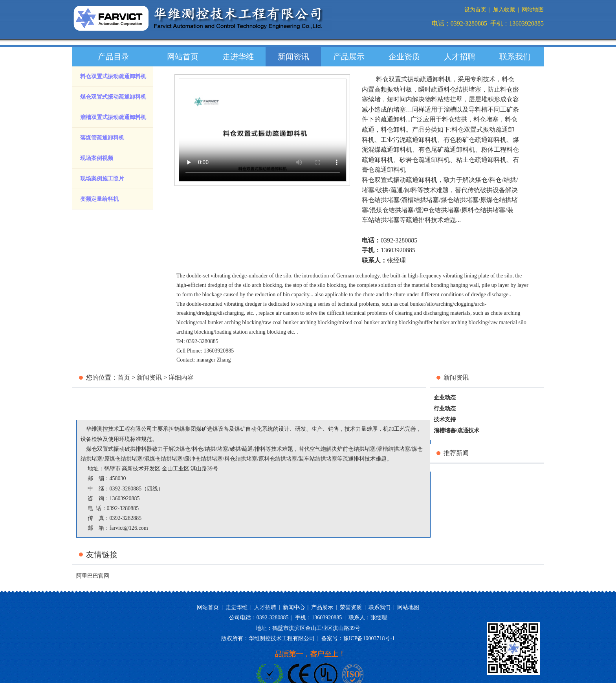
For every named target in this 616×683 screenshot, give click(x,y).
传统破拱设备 (486, 190)
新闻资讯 (293, 57)
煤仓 (481, 180)
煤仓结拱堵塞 (460, 200)
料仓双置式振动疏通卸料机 (113, 76)
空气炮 (318, 449)
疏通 (397, 190)
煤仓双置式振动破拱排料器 (119, 449)
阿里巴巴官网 (93, 576)
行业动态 (445, 409)
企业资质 (404, 57)
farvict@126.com (129, 528)
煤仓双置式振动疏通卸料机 (113, 97)
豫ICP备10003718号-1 (369, 638)
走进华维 (238, 57)
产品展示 (349, 57)
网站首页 (183, 57)
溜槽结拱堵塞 (420, 200)
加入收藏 (504, 10)
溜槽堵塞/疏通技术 (456, 431)
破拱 (382, 190)
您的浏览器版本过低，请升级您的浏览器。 (263, 130)
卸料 (411, 190)
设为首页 (475, 10)
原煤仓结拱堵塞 (123, 459)
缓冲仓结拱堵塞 (438, 210)
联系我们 (515, 57)
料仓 (495, 180)
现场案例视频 (97, 158)
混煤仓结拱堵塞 (392, 210)
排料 (260, 449)
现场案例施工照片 (102, 179)
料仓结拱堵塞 (381, 200)
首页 (124, 377)
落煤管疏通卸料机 (102, 138)
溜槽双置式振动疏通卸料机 (113, 117)
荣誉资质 (351, 607)
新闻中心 (294, 607)
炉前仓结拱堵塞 (356, 449)
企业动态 (445, 397)
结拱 (510, 180)
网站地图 (533, 10)
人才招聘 (460, 57)
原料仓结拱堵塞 (483, 210)
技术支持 (445, 420)
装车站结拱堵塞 (318, 459)
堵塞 (368, 190)
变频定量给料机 (99, 199)
